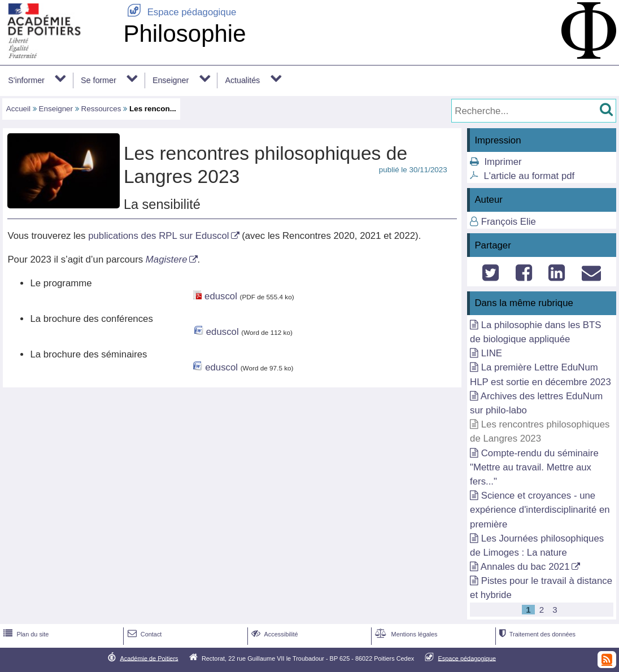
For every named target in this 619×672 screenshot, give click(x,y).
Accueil (18, 109)
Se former (99, 80)
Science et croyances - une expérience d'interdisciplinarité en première (540, 510)
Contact (144, 634)
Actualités (242, 80)
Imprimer (503, 162)
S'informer (26, 80)
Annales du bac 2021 (525, 567)
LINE (492, 353)
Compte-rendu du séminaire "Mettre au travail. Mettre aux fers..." (534, 467)
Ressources (101, 109)
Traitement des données (536, 634)
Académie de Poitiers (149, 658)
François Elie (509, 222)
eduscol (221, 296)
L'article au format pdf (529, 176)
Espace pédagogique (180, 12)
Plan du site (25, 634)
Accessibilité (274, 634)
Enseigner (171, 80)
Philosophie (184, 34)
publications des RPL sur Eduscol (158, 236)
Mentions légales (405, 634)
